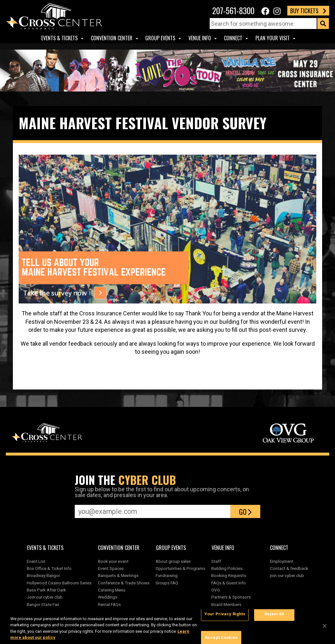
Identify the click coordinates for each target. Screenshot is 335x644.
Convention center (112, 38)
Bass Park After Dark (46, 590)
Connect (233, 38)
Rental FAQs (109, 604)
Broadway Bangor (43, 575)
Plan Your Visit (273, 38)
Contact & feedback (289, 568)
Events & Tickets (59, 38)
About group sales (173, 561)
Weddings (108, 597)
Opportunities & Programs (180, 568)
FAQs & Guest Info (229, 583)
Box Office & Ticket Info (49, 568)
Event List (36, 561)
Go (245, 512)
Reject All (274, 614)
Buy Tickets (308, 11)
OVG (216, 590)
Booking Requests (229, 575)
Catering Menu (112, 590)
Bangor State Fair (43, 604)
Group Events (160, 38)
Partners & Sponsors (231, 597)
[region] (167, 627)
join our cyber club (287, 575)
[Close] (325, 626)
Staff (216, 561)
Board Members (226, 604)
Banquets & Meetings (118, 575)
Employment (282, 561)
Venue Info (200, 38)
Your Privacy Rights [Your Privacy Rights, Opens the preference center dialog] (225, 614)
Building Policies (227, 568)
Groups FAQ (167, 583)
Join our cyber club (45, 597)
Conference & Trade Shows (124, 583)
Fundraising (167, 575)
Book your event (113, 561)
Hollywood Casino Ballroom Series (59, 583)
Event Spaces (111, 568)
